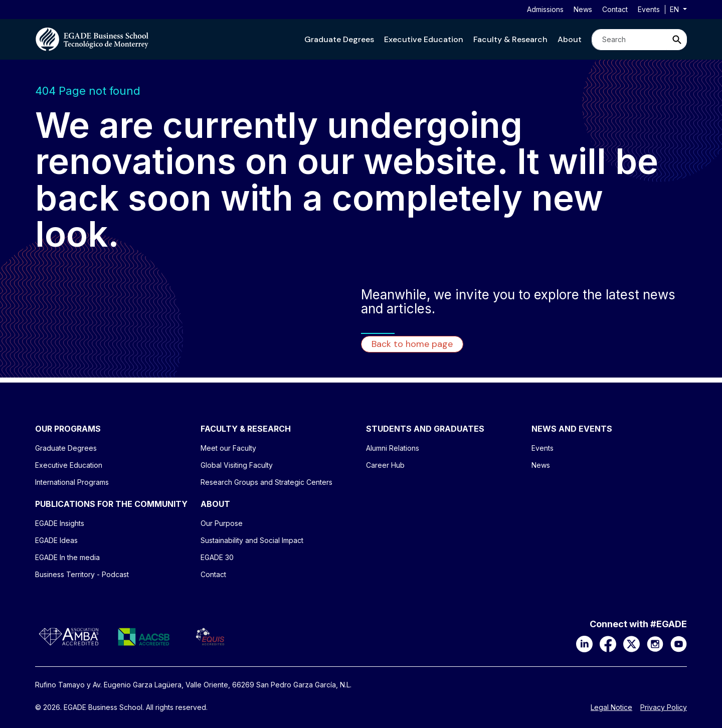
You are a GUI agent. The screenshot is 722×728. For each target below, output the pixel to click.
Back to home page (412, 344)
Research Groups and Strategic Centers (266, 482)
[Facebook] (608, 643)
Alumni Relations (393, 448)
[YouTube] (679, 643)
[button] (339, 39)
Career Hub (385, 465)
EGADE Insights (60, 523)
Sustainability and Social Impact (252, 540)
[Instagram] (655, 643)
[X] (631, 643)
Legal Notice (611, 707)
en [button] (675, 9)
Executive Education (424, 39)
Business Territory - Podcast (82, 574)
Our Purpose (222, 523)
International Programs (72, 482)
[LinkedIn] (584, 643)
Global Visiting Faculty (237, 465)
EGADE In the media (67, 557)
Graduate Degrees (339, 39)
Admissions (545, 9)
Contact (615, 9)
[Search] (629, 40)
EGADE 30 (217, 557)
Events (649, 9)
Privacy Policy (664, 707)
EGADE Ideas (56, 540)
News (583, 9)
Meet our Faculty (228, 448)
